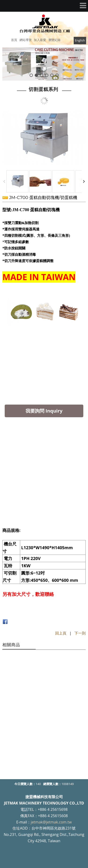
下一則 (80, 633)
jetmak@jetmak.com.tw (51, 822)
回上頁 (61, 633)
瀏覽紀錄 (54, 40)
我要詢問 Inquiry (44, 411)
